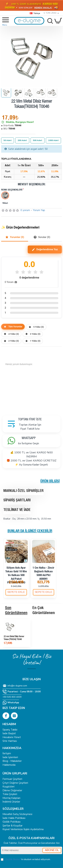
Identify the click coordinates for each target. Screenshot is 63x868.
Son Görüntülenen (16, 611)
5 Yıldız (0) (36, 327)
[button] (16, 592)
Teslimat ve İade (17, 510)
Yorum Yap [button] (39, 210)
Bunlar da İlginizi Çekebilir (30, 531)
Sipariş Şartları (17, 500)
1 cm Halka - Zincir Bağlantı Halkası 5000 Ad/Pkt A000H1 (43, 574)
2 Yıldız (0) (11, 341)
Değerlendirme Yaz (45, 250)
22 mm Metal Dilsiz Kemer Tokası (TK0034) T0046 (14, 638)
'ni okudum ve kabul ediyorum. (26, 860)
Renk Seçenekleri (12, 190)
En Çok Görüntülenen (44, 611)
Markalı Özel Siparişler (23, 491)
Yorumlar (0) (15, 237)
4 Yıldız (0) (11, 334)
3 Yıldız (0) (33, 334)
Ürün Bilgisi (50, 481)
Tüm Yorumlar (13, 327)
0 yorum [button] (25, 210)
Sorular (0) (42, 237)
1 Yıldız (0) (33, 341)
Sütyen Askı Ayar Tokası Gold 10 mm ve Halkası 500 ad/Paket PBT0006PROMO (16, 575)
